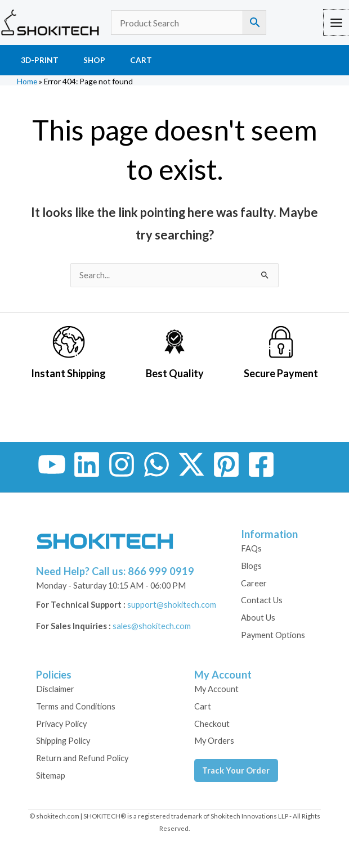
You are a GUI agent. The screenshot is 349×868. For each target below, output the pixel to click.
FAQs (251, 548)
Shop (94, 60)
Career (254, 583)
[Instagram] (122, 464)
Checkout (212, 724)
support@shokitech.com (172, 605)
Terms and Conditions (76, 706)
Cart (141, 60)
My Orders (214, 741)
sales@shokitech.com (152, 626)
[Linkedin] (87, 464)
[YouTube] (52, 464)
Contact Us (262, 600)
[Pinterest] (226, 464)
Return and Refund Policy (82, 758)
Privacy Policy (61, 724)
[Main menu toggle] (336, 22)
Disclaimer (55, 689)
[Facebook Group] (261, 464)
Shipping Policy (63, 741)
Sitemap (51, 776)
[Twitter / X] (191, 464)
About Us (258, 618)
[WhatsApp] (156, 464)
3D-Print (40, 60)
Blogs (251, 566)
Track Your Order (236, 770)
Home (27, 82)
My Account (216, 689)
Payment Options (273, 635)
